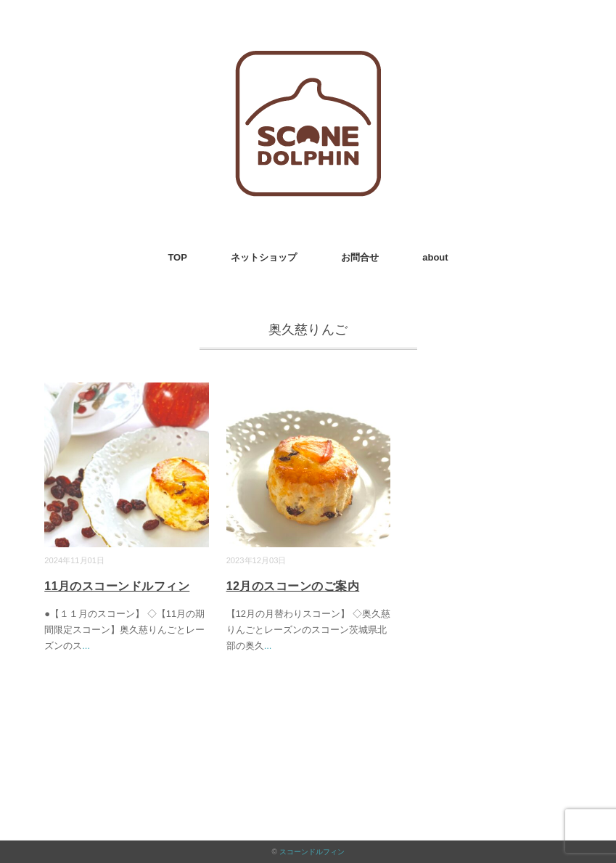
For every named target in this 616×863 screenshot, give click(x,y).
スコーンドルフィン (312, 852)
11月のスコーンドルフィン (117, 586)
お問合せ (360, 257)
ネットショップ (264, 257)
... (86, 646)
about (435, 257)
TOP (177, 257)
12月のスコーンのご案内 (293, 586)
